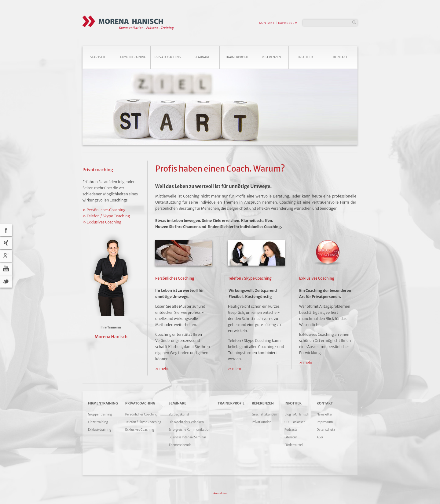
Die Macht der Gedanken (186, 422)
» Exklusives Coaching (102, 222)
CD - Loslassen (295, 422)
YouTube (6, 269)
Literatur (291, 437)
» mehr (162, 369)
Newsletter (324, 414)
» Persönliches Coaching (104, 210)
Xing (6, 243)
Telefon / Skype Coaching (143, 422)
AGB (320, 437)
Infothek (306, 57)
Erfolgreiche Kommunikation (190, 430)
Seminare (202, 57)
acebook (6, 230)
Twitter (6, 281)
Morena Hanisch (111, 337)
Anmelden (220, 493)
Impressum (325, 422)
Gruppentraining (100, 414)
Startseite (99, 57)
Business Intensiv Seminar (187, 437)
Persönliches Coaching (141, 414)
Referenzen (271, 57)
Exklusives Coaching (140, 430)
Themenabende (180, 445)
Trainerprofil (237, 57)
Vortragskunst (179, 414)
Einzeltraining (98, 422)
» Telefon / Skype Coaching (106, 216)
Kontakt (341, 57)
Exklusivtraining (100, 430)
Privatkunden (262, 422)
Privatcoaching (168, 57)
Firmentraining (133, 57)
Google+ (6, 256)
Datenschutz (326, 430)
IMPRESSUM (288, 23)
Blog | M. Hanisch (297, 414)
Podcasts (291, 430)
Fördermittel (293, 445)
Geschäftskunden (264, 414)
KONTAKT (267, 23)
